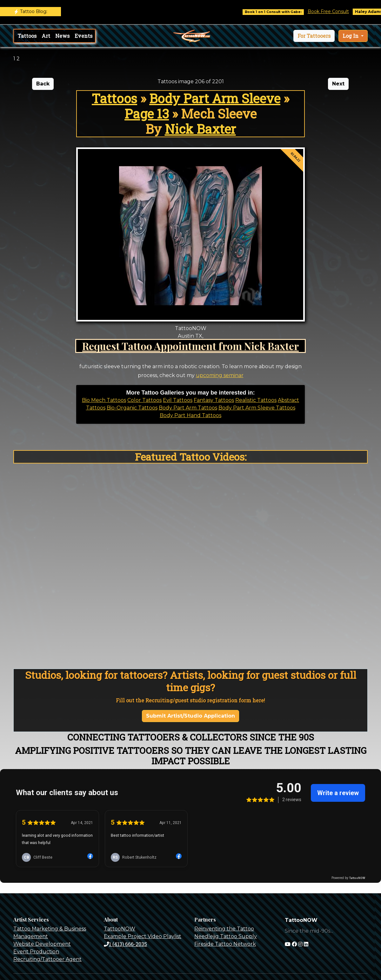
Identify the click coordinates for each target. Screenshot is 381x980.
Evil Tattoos (178, 400)
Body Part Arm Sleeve (215, 98)
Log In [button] (351, 36)
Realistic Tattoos (256, 400)
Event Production (36, 952)
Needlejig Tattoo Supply (226, 936)
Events (84, 36)
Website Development (42, 944)
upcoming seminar (220, 375)
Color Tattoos (144, 400)
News (62, 36)
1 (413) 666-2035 (125, 944)
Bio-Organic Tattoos (132, 408)
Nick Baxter (200, 129)
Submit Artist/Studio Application (190, 716)
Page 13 (147, 114)
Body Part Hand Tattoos (190, 415)
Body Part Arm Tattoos (188, 408)
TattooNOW (120, 929)
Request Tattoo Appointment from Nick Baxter (190, 346)
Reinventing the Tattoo (224, 929)
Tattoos (27, 36)
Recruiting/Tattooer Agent (47, 959)
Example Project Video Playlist (143, 936)
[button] (314, 36)
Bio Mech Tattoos (104, 400)
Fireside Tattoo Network (225, 944)
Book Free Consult (334, 11)
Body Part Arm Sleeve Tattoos (257, 408)
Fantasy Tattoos (214, 400)
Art (46, 36)
